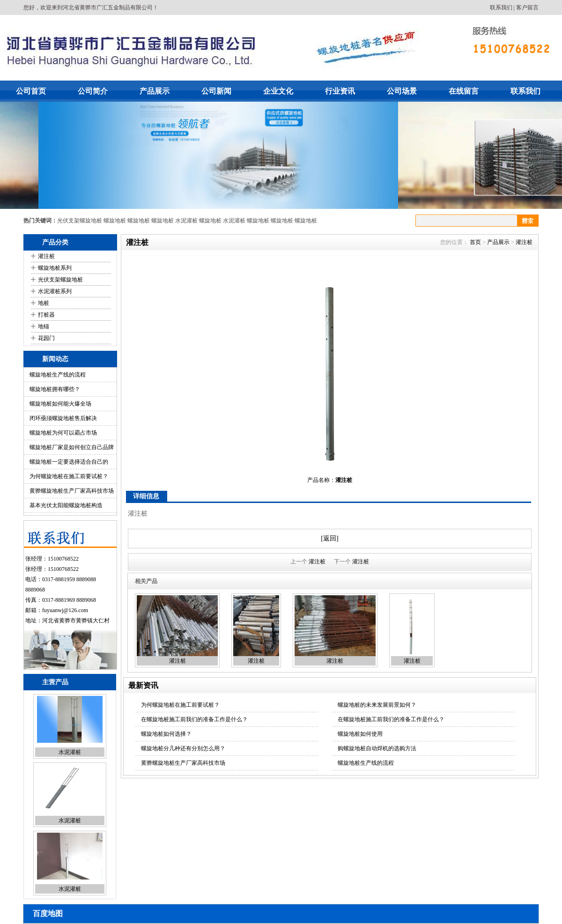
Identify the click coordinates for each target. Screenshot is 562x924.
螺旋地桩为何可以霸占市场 (63, 433)
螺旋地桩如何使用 (360, 734)
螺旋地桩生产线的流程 (58, 375)
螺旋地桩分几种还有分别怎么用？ (183, 748)
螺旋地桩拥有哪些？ (55, 389)
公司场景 (402, 91)
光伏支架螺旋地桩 (80, 221)
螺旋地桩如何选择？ (166, 734)
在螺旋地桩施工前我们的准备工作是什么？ (194, 719)
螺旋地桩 (115, 221)
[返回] (329, 538)
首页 (475, 242)
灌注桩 (46, 256)
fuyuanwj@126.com (65, 610)
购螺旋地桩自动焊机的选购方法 (377, 748)
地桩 (44, 303)
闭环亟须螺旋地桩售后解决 (63, 418)
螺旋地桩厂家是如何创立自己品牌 (72, 447)
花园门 (46, 338)
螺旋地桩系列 (55, 268)
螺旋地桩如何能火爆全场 (60, 404)
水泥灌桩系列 (55, 291)
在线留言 (464, 91)
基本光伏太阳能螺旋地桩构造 (66, 505)
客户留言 (527, 7)
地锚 (44, 326)
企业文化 (278, 91)
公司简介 (93, 91)
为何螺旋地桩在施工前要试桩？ (69, 476)
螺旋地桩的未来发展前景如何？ (377, 705)
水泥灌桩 (186, 221)
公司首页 (31, 91)
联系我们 (501, 7)
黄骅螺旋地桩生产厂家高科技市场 (72, 491)
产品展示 (155, 91)
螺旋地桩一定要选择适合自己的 (69, 462)
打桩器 (46, 315)
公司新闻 (216, 91)
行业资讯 (340, 91)
